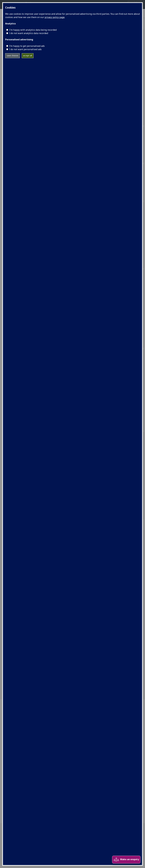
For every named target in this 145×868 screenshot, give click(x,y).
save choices (13, 56)
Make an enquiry (126, 860)
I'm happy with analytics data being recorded (33, 30)
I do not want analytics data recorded (29, 33)
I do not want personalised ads (25, 49)
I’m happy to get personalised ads (27, 46)
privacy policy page (55, 17)
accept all (28, 56)
